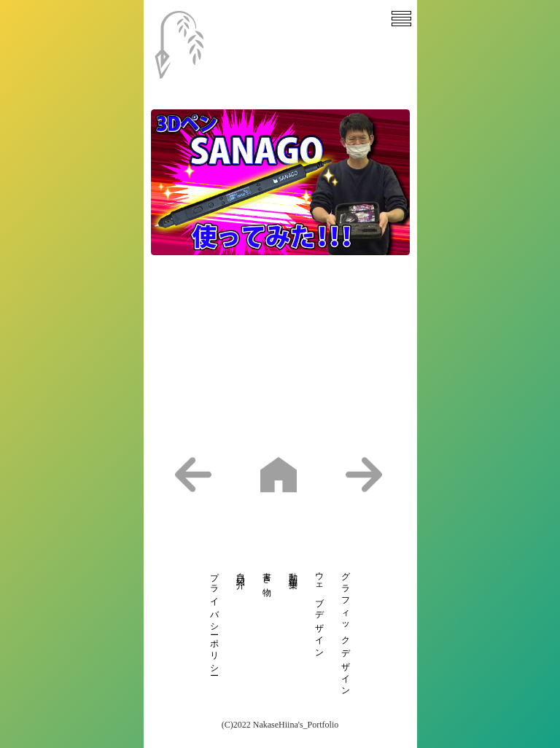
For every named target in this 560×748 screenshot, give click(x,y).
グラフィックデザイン (346, 630)
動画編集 (293, 571)
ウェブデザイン (319, 611)
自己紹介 (241, 571)
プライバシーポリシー (214, 620)
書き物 (267, 575)
